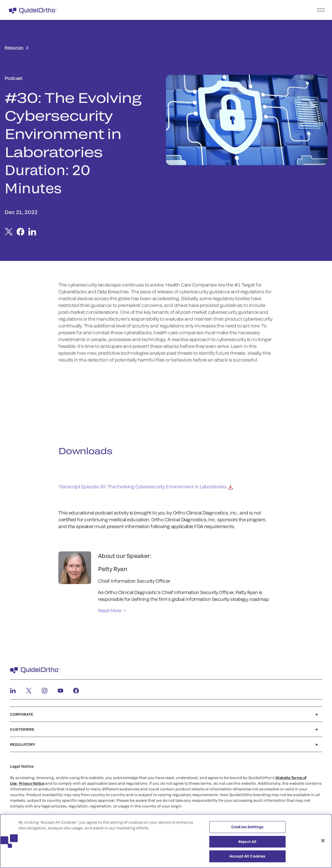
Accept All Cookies (247, 856)
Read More (110, 610)
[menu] (201, 10)
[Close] (323, 841)
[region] (166, 841)
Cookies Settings (247, 827)
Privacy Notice (32, 783)
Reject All (247, 842)
